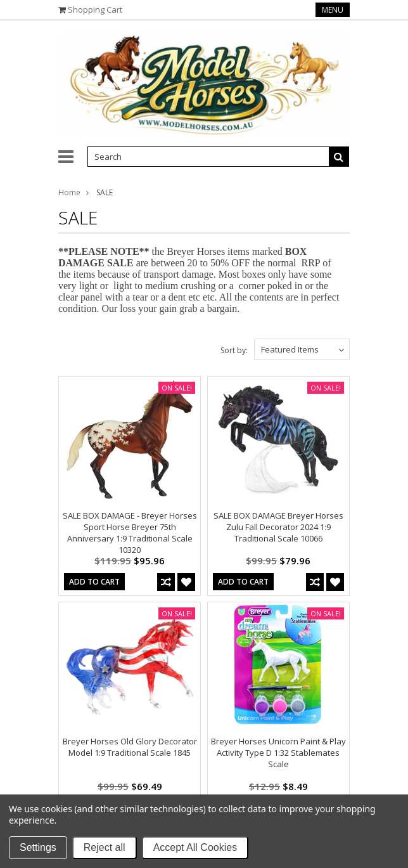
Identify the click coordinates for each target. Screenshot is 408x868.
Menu (333, 10)
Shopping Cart (95, 10)
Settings (38, 847)
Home (69, 192)
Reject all (105, 847)
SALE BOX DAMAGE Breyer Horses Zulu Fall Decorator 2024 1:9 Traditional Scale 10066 (278, 527)
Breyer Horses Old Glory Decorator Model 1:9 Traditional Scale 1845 (130, 747)
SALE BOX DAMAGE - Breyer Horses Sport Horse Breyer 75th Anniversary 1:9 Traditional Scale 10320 (130, 533)
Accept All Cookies (195, 847)
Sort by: (234, 350)
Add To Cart (94, 582)
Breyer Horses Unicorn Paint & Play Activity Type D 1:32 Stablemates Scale (278, 753)
